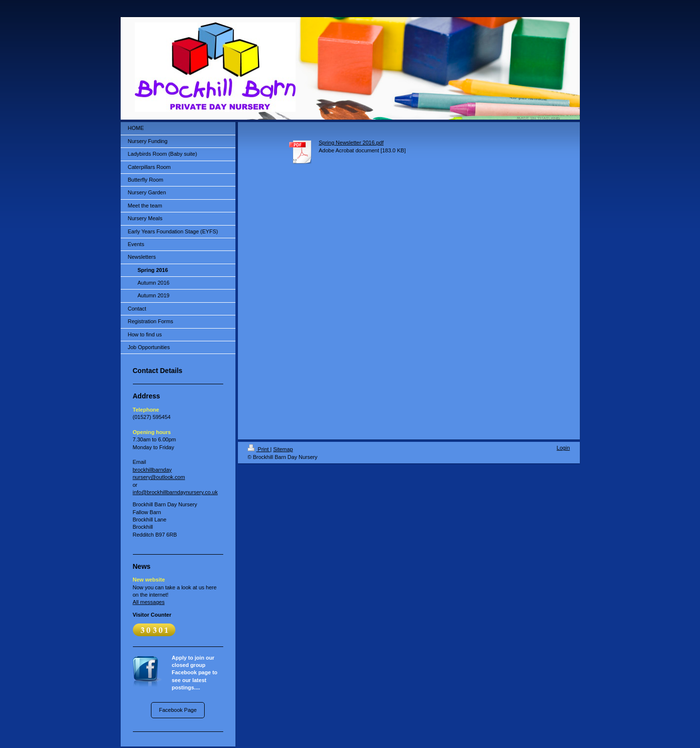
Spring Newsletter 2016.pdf (351, 143)
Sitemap (283, 449)
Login (563, 448)
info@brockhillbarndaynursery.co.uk (175, 492)
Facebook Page (178, 710)
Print (259, 449)
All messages (149, 602)
